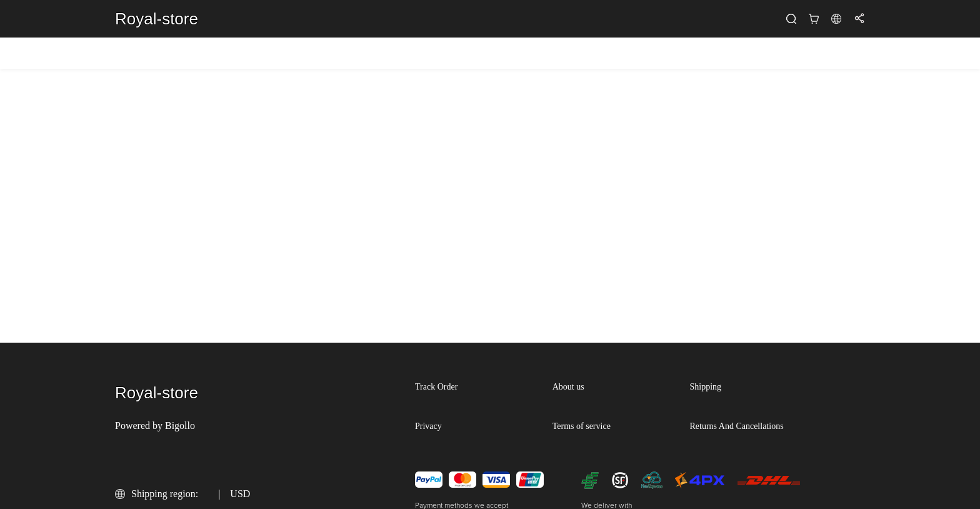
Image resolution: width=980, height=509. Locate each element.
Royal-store (157, 19)
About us (568, 387)
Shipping (706, 387)
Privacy (428, 426)
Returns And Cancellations (737, 426)
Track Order (436, 387)
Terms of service (582, 426)
